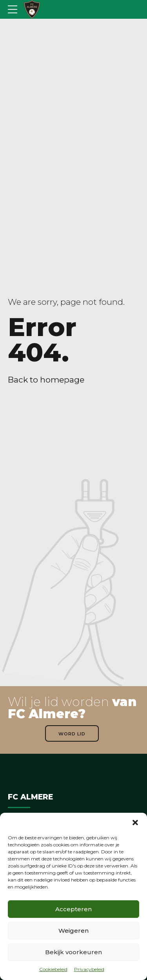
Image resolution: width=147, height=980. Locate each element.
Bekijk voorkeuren (73, 952)
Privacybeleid (89, 969)
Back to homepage (46, 380)
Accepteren (73, 909)
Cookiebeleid (53, 969)
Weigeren (73, 931)
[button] (135, 823)
